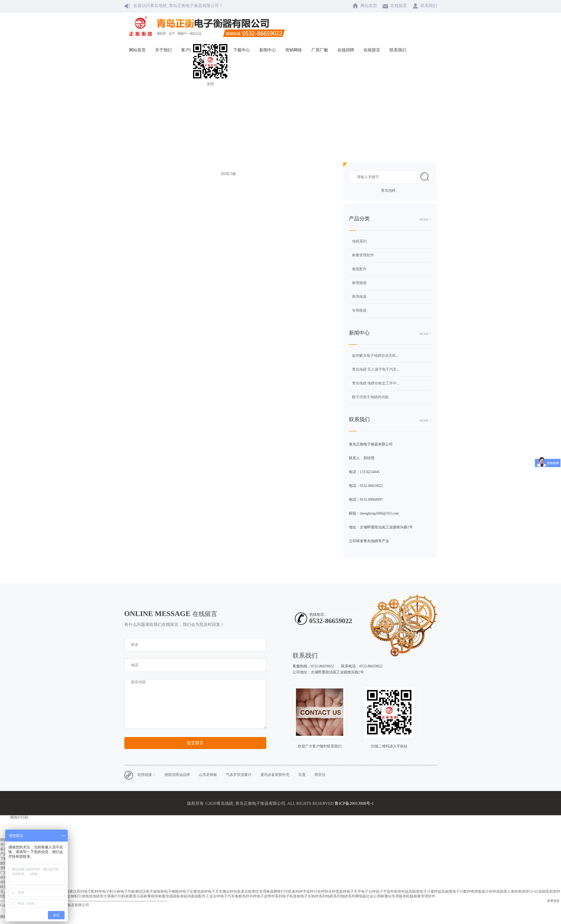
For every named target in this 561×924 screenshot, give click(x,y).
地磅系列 (359, 241)
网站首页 (259, 111)
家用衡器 (359, 283)
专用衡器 (359, 310)
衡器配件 (359, 269)
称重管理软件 (363, 255)
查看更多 (553, 901)
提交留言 (195, 743)
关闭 (210, 84)
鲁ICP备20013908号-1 (354, 803)
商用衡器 (359, 297)
